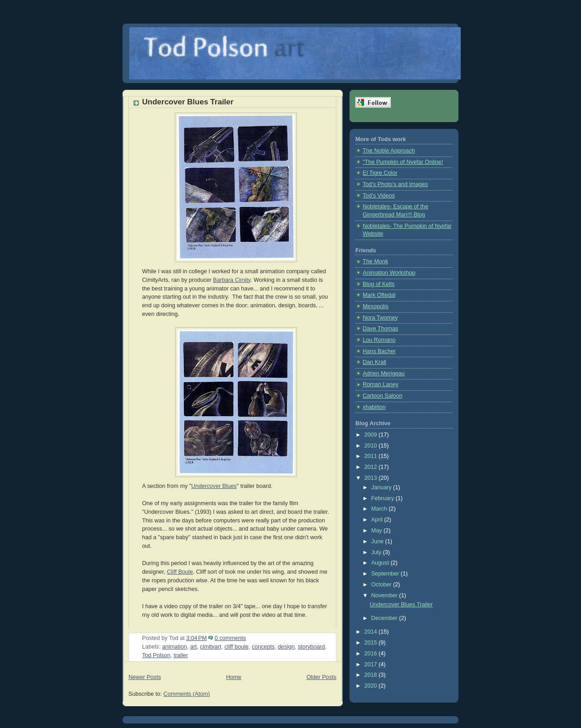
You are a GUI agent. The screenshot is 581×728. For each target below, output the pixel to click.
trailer (181, 655)
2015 (372, 643)
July (377, 552)
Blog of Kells (379, 284)
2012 (372, 467)
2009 (372, 435)
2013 (372, 478)
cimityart (211, 647)
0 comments (230, 638)
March (380, 509)
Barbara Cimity (231, 280)
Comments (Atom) (187, 694)
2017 (372, 664)
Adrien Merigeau (384, 374)
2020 (372, 686)
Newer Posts (145, 677)
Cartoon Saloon (383, 396)
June (378, 541)
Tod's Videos (379, 196)
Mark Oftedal (379, 295)
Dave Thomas (380, 329)
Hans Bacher (379, 351)
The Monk (375, 261)
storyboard (311, 647)
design (286, 647)
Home (234, 677)
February (384, 498)
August (381, 563)
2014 (372, 632)
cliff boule (237, 647)
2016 (372, 654)
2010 (372, 446)
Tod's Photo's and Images (395, 184)
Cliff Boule (180, 572)
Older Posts (321, 677)
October (382, 585)
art (194, 647)
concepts (263, 647)
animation (175, 647)
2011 (372, 456)
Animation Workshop (389, 273)
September (386, 574)
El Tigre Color (380, 173)
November (385, 595)
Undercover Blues (214, 486)
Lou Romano (379, 340)
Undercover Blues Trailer (188, 102)
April (378, 520)
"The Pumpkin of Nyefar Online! (403, 162)
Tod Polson (156, 655)
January (382, 487)
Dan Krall (374, 362)
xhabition (374, 407)
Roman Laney (381, 384)
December (385, 618)
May (377, 531)
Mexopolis (376, 306)
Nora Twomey (380, 318)
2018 (372, 675)
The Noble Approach (389, 151)
